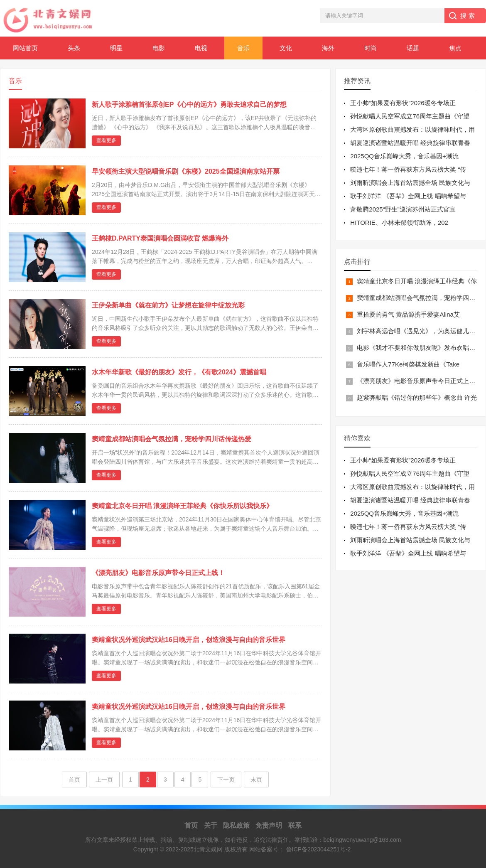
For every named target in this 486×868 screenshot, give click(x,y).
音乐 (243, 48)
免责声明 (269, 825)
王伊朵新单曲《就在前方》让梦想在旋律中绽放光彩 (168, 305)
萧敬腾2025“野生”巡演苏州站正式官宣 (403, 209)
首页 (74, 779)
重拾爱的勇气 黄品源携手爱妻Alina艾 (408, 314)
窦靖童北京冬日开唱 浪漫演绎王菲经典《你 (417, 281)
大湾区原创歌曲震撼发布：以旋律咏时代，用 (412, 129)
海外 (328, 48)
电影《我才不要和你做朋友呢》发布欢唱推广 (419, 348)
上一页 (104, 779)
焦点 (455, 48)
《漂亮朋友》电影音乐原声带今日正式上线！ (158, 573)
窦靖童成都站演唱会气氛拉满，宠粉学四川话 (419, 298)
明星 (116, 48)
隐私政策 (236, 825)
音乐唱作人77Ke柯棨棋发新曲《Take (408, 364)
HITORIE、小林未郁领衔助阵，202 (399, 223)
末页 (256, 779)
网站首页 (25, 48)
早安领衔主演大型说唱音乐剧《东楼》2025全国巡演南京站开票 (186, 171)
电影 (159, 48)
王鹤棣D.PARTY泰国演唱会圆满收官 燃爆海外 (160, 238)
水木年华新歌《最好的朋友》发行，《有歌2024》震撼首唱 (179, 372)
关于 (211, 825)
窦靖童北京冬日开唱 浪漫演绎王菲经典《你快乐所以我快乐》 (182, 506)
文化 (286, 48)
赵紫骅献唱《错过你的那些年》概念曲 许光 (417, 397)
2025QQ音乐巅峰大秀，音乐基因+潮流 (404, 156)
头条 (74, 48)
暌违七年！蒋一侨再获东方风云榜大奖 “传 (408, 169)
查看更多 (106, 140)
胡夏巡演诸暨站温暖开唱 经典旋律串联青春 (410, 143)
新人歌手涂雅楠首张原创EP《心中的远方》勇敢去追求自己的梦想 (189, 105)
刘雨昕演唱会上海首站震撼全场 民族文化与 (410, 183)
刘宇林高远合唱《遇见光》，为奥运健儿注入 (419, 331)
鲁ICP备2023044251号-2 (319, 849)
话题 (413, 48)
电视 (201, 48)
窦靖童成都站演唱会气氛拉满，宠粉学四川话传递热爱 (172, 439)
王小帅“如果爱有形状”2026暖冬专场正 (403, 103)
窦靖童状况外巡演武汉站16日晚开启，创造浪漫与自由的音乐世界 (189, 640)
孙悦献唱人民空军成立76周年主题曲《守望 (410, 116)
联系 (295, 825)
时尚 (371, 48)
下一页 (226, 779)
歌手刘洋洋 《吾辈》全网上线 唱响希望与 (408, 196)
